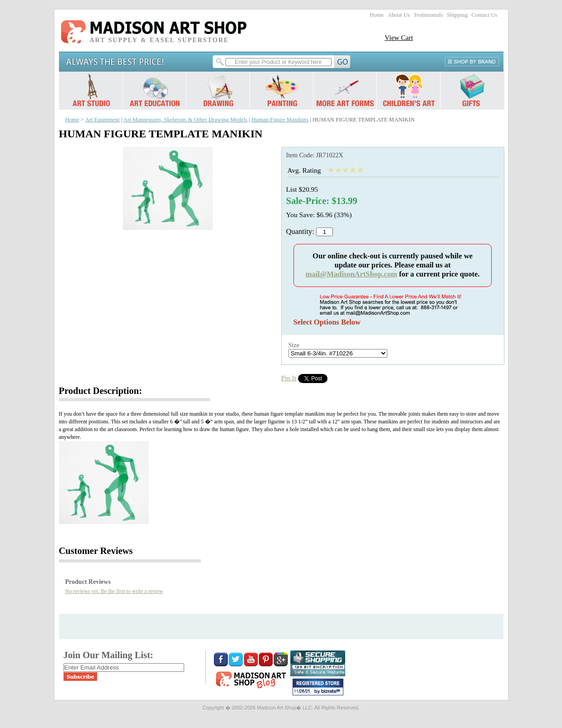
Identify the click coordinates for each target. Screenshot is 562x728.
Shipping (457, 15)
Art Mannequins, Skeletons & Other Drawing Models (186, 120)
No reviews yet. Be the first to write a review (114, 591)
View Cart (399, 37)
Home (377, 15)
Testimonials (428, 15)
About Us (398, 15)
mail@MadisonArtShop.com (352, 274)
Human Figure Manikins (280, 120)
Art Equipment (103, 120)
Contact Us (484, 15)
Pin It (289, 378)
